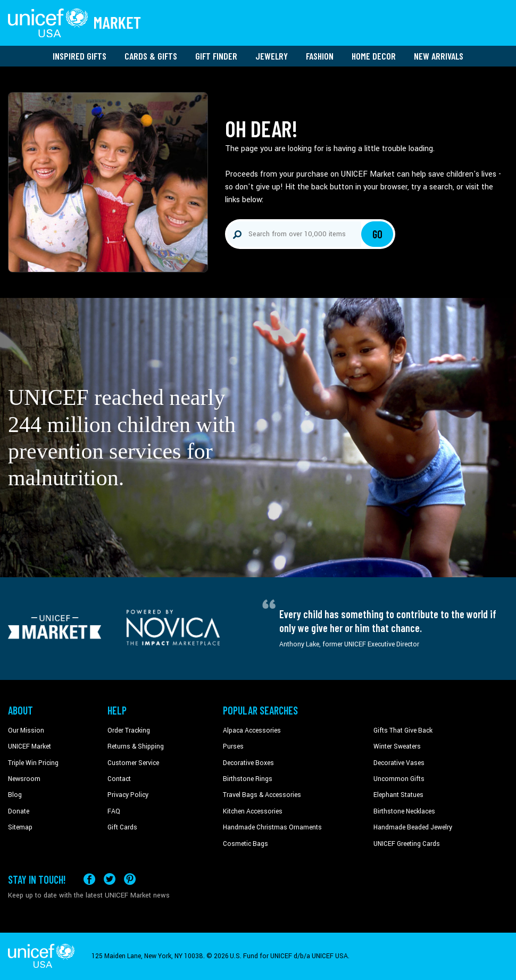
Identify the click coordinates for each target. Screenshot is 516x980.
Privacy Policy (128, 795)
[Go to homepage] (74, 23)
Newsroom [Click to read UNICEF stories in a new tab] (24, 779)
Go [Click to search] (377, 234)
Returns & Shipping (136, 746)
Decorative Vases (399, 763)
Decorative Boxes (248, 763)
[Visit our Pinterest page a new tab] (130, 879)
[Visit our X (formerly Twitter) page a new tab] (110, 879)
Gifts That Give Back (403, 730)
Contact (119, 779)
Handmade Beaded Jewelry (413, 827)
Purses (233, 746)
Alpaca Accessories (252, 730)
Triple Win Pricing (33, 763)
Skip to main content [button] (258, 0)
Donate (19, 811)
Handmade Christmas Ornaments (272, 827)
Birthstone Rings (248, 779)
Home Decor (374, 56)
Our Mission (26, 730)
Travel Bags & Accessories (262, 795)
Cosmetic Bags (245, 844)
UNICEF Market (30, 746)
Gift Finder (216, 56)
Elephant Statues (398, 795)
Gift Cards (122, 827)
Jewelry (272, 56)
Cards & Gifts (151, 56)
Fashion (320, 56)
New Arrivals (439, 56)
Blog (15, 795)
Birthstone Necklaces (404, 811)
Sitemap (20, 827)
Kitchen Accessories (253, 811)
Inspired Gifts (80, 56)
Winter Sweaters (397, 746)
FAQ (114, 811)
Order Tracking (129, 730)
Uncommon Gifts (399, 779)
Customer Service (133, 763)
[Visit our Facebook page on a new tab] (89, 879)
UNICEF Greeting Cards (407, 844)
